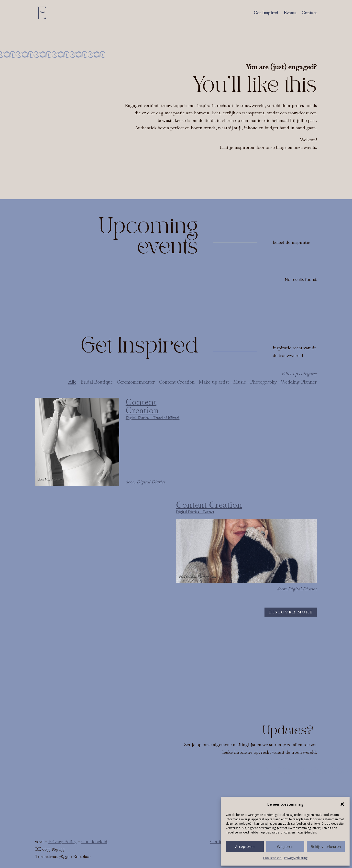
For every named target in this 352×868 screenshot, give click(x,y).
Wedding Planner (299, 382)
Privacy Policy (62, 841)
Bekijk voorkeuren (326, 846)
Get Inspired (266, 13)
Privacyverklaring (296, 858)
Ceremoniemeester (136, 382)
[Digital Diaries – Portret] (246, 547)
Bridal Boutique (97, 382)
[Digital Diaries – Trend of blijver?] (108, 442)
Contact (309, 13)
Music (240, 382)
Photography (264, 382)
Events (290, 13)
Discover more (291, 612)
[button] (342, 804)
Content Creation (177, 382)
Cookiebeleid (272, 858)
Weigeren (285, 846)
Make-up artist (214, 382)
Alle (72, 382)
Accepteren (245, 846)
